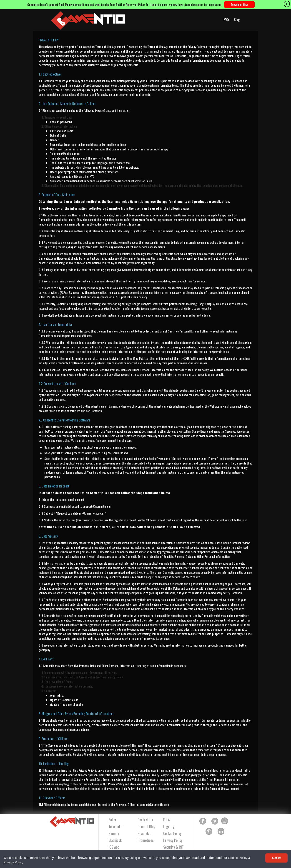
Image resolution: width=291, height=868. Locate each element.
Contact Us (145, 820)
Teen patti (115, 827)
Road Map (144, 833)
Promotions (146, 840)
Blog (237, 19)
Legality (169, 827)
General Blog (146, 827)
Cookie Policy (238, 858)
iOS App (114, 847)
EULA (167, 820)
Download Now (239, 4)
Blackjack (115, 840)
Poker (112, 820)
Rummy (114, 833)
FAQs (226, 19)
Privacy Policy (13, 862)
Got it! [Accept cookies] (276, 858)
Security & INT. (174, 847)
